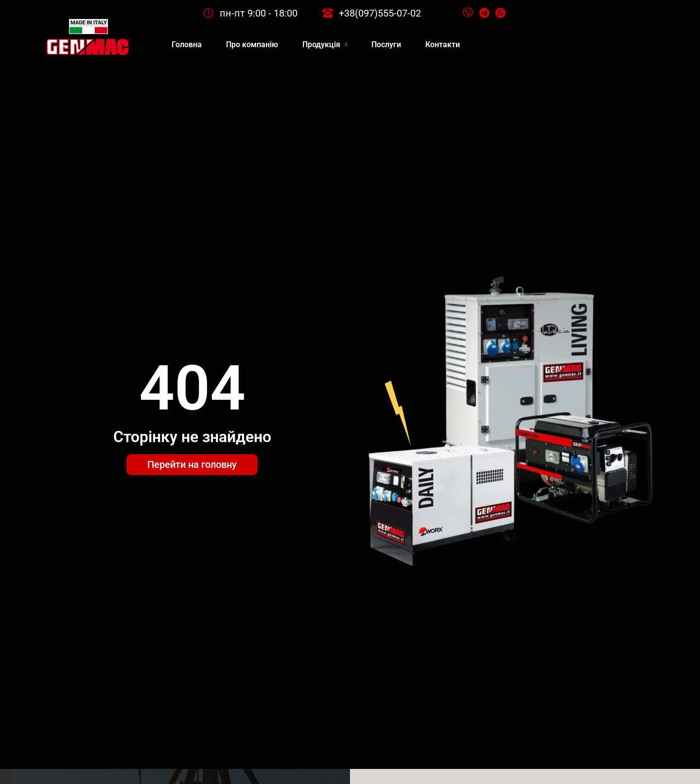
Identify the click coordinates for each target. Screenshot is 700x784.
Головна (187, 45)
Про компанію (252, 45)
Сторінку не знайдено (192, 437)
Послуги (386, 45)
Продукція (325, 45)
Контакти (443, 45)
